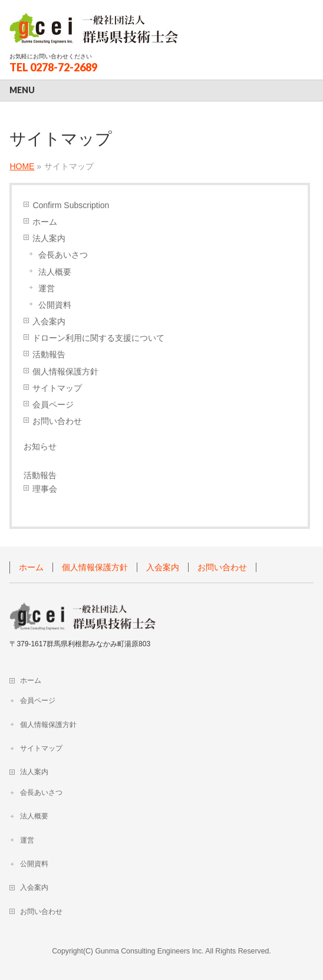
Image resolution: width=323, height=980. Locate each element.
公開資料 (55, 305)
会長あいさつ (63, 255)
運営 (47, 288)
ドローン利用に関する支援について (98, 338)
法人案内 (49, 238)
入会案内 (49, 321)
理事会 (45, 489)
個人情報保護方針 (65, 371)
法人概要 (55, 272)
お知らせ (40, 446)
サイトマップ (57, 388)
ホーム (45, 222)
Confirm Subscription (71, 205)
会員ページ (53, 405)
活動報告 (49, 354)
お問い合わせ (57, 421)
